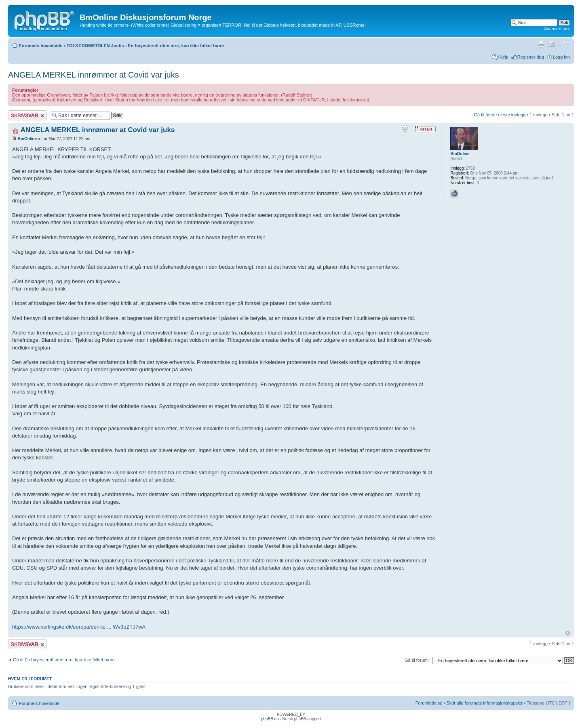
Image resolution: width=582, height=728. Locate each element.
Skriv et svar (27, 115)
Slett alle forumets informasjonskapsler (484, 703)
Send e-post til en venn (552, 44)
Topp (568, 633)
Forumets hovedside (41, 46)
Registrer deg (531, 57)
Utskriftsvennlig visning (541, 44)
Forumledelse (429, 703)
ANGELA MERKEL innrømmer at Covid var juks (94, 75)
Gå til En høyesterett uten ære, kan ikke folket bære (64, 660)
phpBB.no (270, 719)
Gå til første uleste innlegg (500, 115)
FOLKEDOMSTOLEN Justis (95, 46)
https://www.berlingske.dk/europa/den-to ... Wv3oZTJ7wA (79, 627)
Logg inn (561, 57)
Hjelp (503, 57)
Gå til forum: (417, 660)
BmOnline (27, 139)
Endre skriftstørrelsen (564, 44)
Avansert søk (557, 29)
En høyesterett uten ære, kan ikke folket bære (176, 46)
